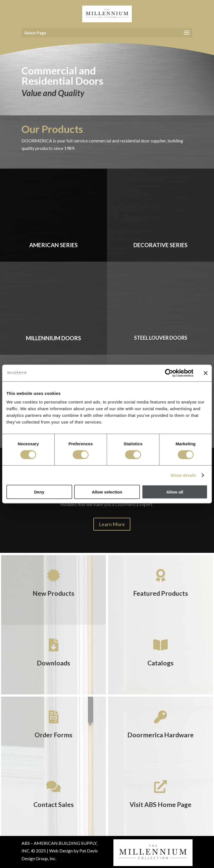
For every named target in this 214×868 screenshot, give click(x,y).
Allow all (175, 492)
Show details (183, 475)
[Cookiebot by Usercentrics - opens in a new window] (169, 373)
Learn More (112, 524)
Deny (39, 492)
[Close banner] (206, 373)
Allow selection (107, 492)
